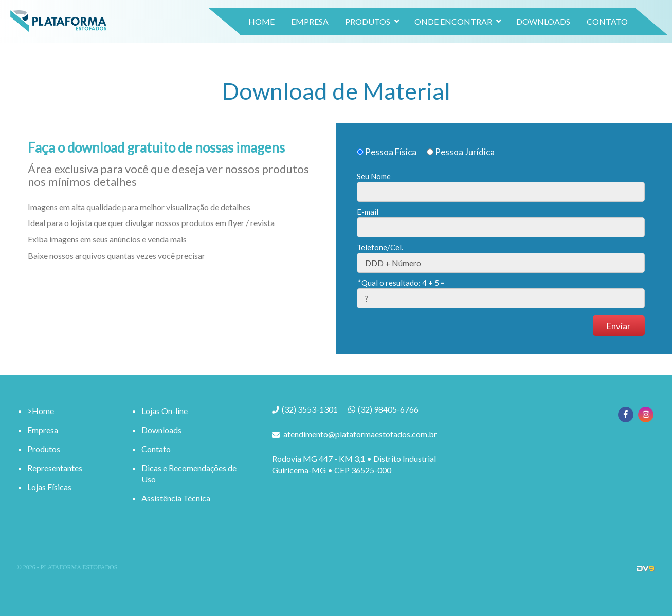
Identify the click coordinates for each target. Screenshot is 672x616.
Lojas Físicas (49, 487)
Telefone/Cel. (380, 247)
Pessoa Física (387, 152)
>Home (41, 411)
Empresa (286, 29)
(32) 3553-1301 (310, 410)
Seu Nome (374, 176)
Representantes (55, 468)
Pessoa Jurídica (461, 152)
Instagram (646, 415)
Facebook (626, 415)
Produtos (343, 29)
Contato (583, 29)
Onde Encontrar (429, 29)
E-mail (368, 212)
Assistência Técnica (176, 498)
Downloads (519, 29)
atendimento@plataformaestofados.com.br (360, 434)
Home (237, 29)
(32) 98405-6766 (388, 409)
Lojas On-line (165, 411)
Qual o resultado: (401, 283)
